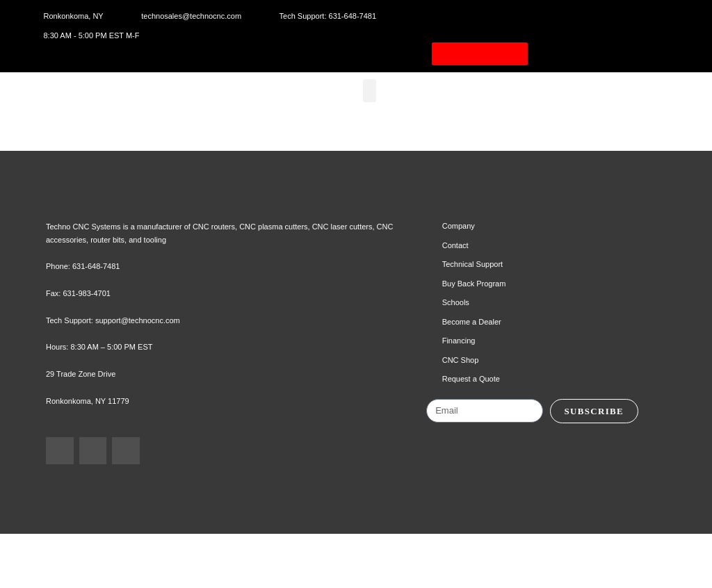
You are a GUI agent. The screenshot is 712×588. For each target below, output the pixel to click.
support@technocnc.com (149, 376)
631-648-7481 (99, 322)
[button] (374, 105)
